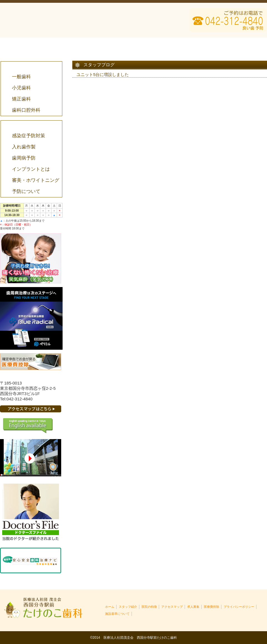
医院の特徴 (133, 45)
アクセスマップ (187, 45)
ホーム (110, 607)
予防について (26, 191)
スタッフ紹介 (80, 45)
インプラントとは (31, 169)
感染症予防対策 (28, 136)
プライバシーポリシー (239, 607)
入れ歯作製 (24, 147)
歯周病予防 (24, 158)
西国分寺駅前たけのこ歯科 (47, 20)
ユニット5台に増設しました (103, 74)
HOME (27, 45)
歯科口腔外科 (26, 110)
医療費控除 (240, 45)
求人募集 (193, 607)
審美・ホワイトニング (35, 180)
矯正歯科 (21, 99)
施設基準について (117, 614)
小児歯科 (21, 88)
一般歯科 (21, 77)
